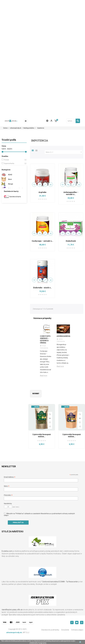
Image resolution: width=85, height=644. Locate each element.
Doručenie (65, 630)
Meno (7, 486)
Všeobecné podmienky (50, 630)
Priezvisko (8, 495)
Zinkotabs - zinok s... (42, 288)
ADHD (10, 175)
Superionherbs (14, 163)
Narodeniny (8, 504)
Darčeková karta (15, 197)
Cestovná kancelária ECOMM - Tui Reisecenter (60, 582)
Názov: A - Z (64, 152)
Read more (44, 376)
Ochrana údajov (77, 630)
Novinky (36, 394)
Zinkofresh (71, 241)
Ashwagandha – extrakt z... (71, 193)
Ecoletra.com (7, 551)
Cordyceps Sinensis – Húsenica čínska (45, 339)
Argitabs (42, 192)
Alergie (11, 184)
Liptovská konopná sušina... (42, 435)
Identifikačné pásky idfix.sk (12, 610)
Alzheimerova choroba (16, 189)
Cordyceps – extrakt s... (42, 241)
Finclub (14, 160)
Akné (10, 179)
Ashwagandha (63, 336)
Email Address (10, 477)
